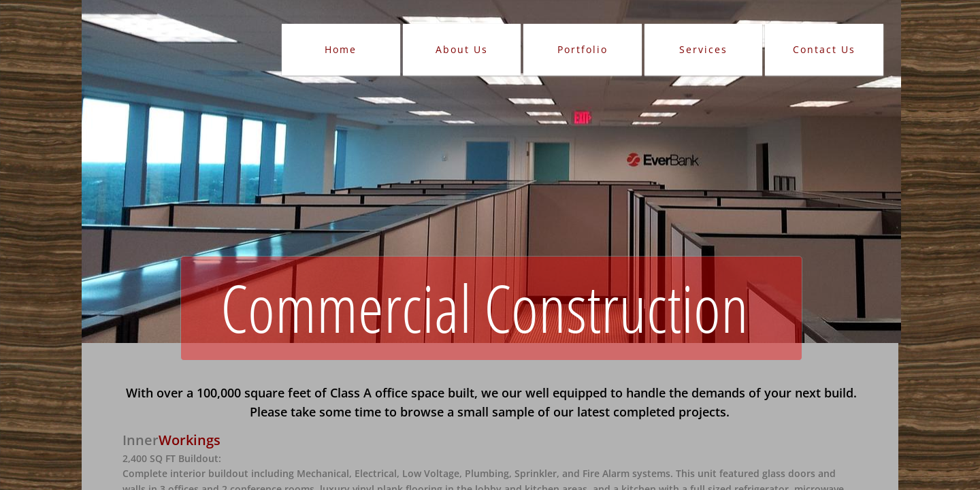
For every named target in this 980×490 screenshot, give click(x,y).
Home (341, 49)
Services (703, 49)
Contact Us (824, 49)
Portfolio (583, 49)
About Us (462, 49)
